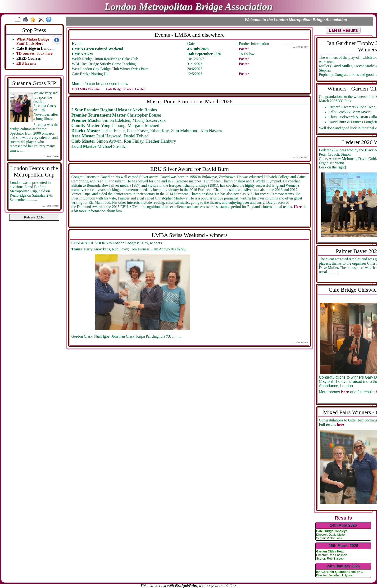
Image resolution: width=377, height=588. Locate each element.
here (345, 392)
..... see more (50, 156)
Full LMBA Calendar (86, 89)
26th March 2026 (343, 546)
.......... (183, 43)
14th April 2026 (343, 525)
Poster (244, 49)
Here (298, 207)
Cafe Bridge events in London (126, 89)
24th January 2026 (343, 566)
